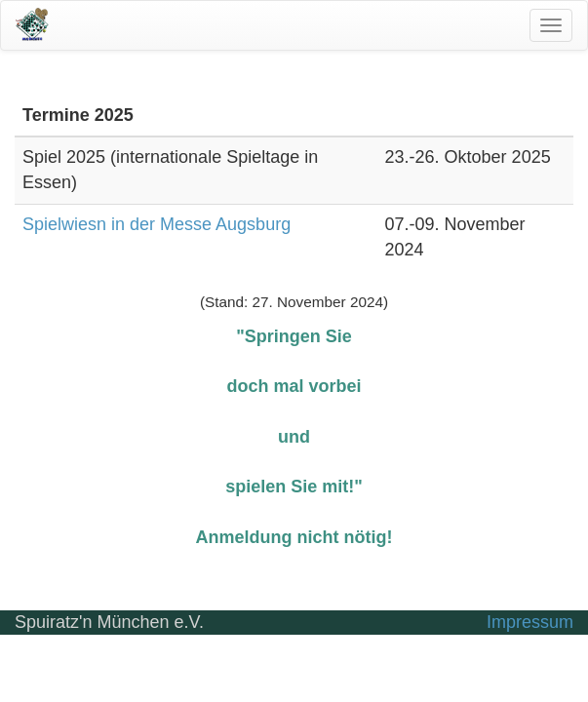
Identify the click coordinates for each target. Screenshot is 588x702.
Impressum (530, 622)
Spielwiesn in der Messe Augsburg (157, 224)
